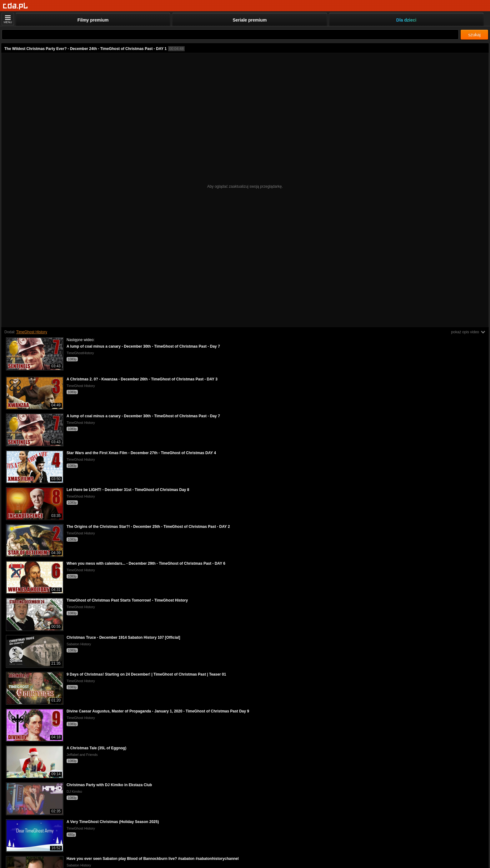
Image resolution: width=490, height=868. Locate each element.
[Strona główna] (15, 6)
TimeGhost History (32, 332)
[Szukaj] (230, 35)
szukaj (474, 35)
